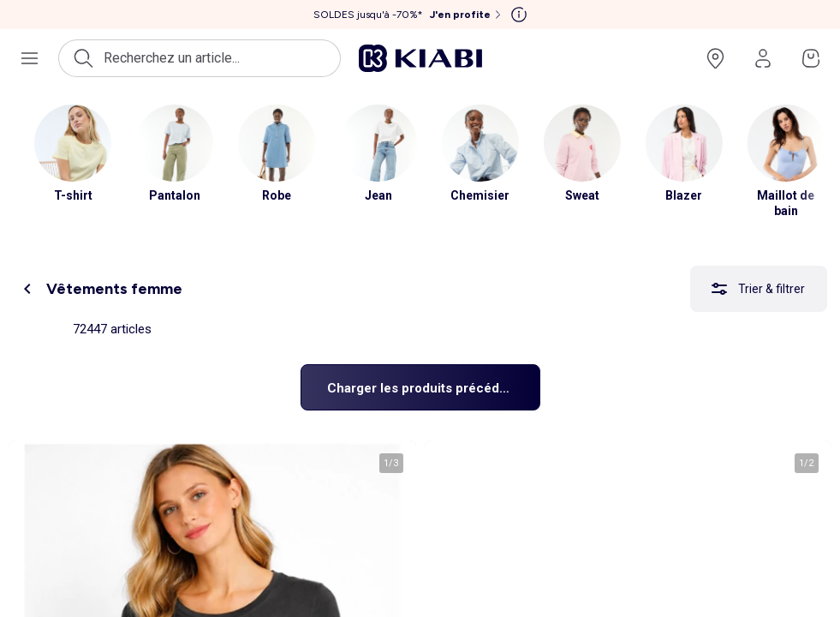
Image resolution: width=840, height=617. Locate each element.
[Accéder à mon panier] (811, 58)
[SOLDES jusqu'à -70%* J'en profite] (409, 15)
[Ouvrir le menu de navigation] (29, 58)
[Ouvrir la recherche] (200, 58)
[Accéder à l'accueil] (420, 58)
